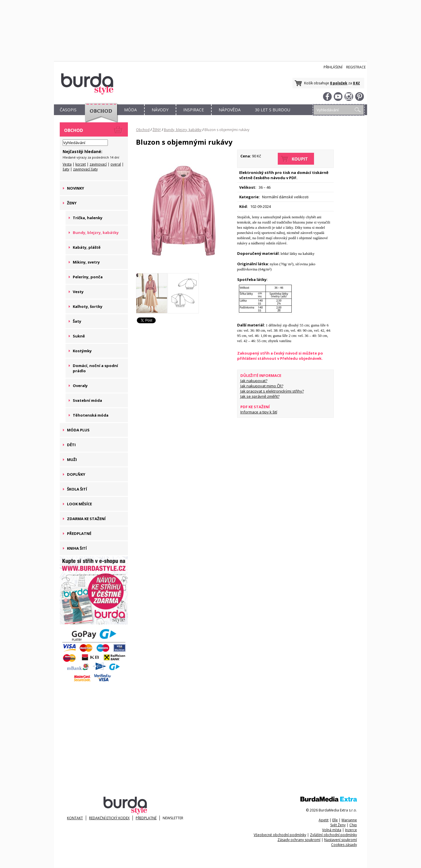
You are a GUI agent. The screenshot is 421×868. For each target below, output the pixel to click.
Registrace (356, 67)
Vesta (67, 164)
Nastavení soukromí (341, 840)
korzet (81, 164)
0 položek (339, 83)
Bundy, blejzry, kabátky (183, 130)
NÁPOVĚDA (230, 110)
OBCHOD (99, 116)
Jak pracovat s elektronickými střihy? (272, 391)
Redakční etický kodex (109, 818)
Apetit (324, 820)
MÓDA (130, 110)
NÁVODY (160, 110)
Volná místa (332, 830)
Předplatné (146, 818)
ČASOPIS (68, 110)
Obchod (143, 130)
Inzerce (351, 830)
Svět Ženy (338, 825)
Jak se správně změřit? (260, 396)
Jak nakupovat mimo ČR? (262, 386)
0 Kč (356, 83)
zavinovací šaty (85, 169)
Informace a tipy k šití (259, 412)
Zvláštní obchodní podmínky (333, 835)
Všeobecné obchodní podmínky (280, 835)
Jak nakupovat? (254, 381)
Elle (335, 820)
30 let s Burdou (273, 110)
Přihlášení (333, 67)
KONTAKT (75, 818)
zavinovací (98, 164)
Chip (353, 825)
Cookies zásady (344, 845)
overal (116, 164)
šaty (66, 169)
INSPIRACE (194, 110)
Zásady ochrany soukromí (299, 840)
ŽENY (157, 130)
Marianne (349, 820)
